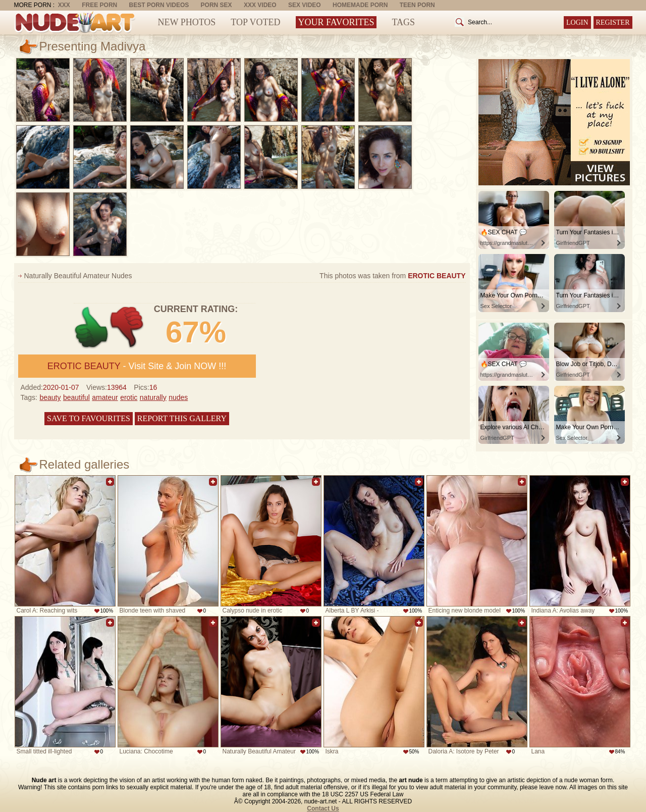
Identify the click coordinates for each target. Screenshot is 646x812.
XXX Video (260, 5)
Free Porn (99, 5)
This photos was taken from (392, 276)
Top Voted (255, 22)
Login (577, 22)
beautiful (76, 397)
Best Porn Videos (159, 5)
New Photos (187, 22)
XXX (64, 5)
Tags (403, 22)
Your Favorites (336, 22)
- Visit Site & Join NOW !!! (137, 366)
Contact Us (323, 808)
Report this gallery (182, 418)
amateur (105, 397)
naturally (153, 397)
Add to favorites (110, 482)
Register (613, 22)
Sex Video (305, 5)
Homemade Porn (360, 5)
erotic (129, 397)
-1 (127, 327)
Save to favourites (89, 418)
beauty (50, 397)
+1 (92, 327)
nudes (178, 397)
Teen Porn (417, 5)
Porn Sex (217, 5)
